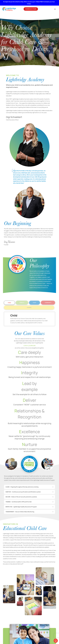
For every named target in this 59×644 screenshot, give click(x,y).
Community (48, 296)
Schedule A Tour (31, 9)
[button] (56, 641)
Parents (22, 296)
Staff (35, 296)
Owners (29, 301)
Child (9, 296)
